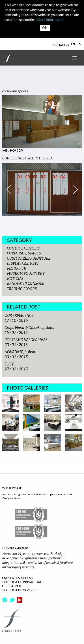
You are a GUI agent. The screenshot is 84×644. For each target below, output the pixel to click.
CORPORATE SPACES (24, 253)
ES (79, 44)
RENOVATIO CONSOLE (26, 284)
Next (75, 189)
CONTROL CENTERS (23, 248)
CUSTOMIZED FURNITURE (29, 258)
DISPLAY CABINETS (23, 263)
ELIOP (9, 364)
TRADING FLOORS (22, 289)
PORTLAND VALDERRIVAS (26, 340)
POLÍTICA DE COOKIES (20, 590)
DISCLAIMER (12, 586)
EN (73, 44)
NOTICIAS (15, 279)
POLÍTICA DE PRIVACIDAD (22, 582)
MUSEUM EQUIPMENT (26, 273)
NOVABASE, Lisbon (20, 352)
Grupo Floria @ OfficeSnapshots (29, 328)
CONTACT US (61, 45)
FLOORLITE (16, 269)
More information (51, 19)
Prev (9, 189)
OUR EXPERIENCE (19, 315)
